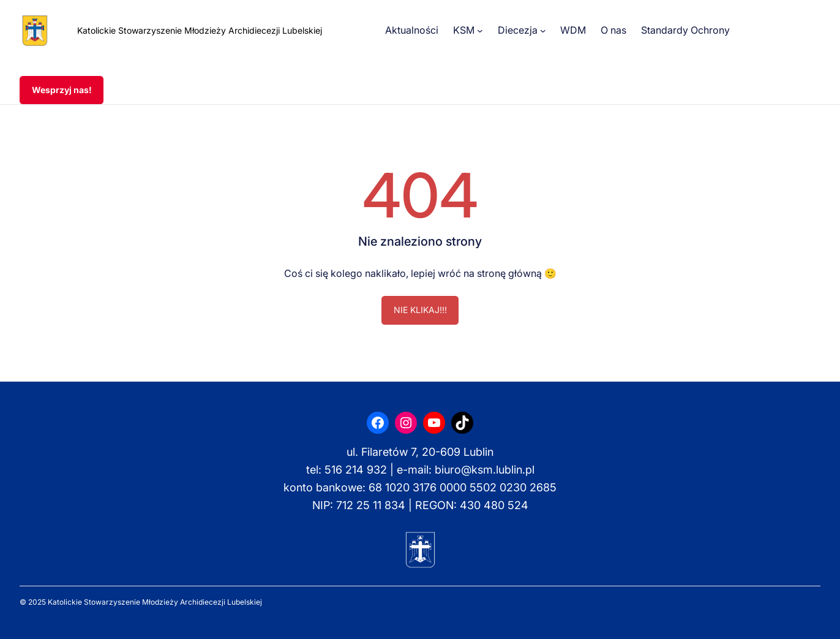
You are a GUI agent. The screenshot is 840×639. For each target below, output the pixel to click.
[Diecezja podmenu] (543, 31)
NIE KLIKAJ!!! (420, 310)
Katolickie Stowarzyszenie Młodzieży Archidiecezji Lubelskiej (200, 30)
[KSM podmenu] (480, 31)
